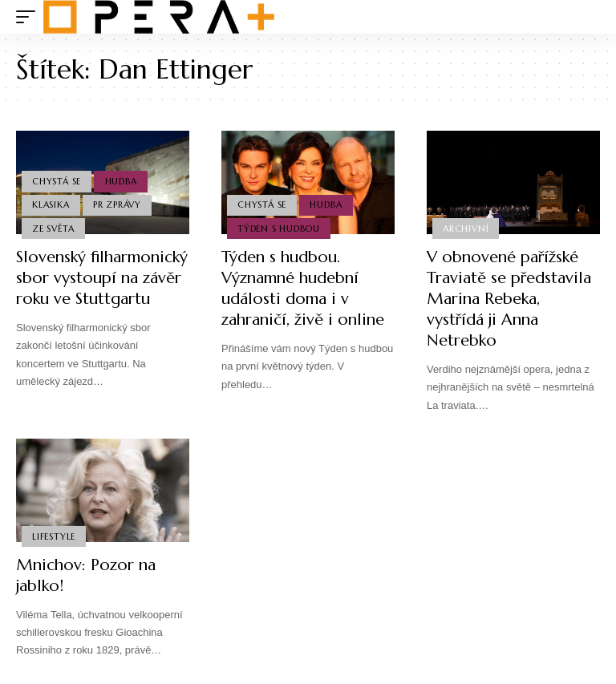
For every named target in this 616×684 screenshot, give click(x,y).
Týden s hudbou (279, 229)
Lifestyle (54, 536)
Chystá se (57, 181)
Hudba (121, 181)
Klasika (51, 204)
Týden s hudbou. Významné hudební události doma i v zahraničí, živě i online (303, 288)
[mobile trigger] (30, 17)
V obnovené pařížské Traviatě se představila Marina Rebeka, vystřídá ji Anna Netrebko (509, 299)
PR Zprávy (117, 204)
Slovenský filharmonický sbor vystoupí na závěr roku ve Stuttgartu (102, 278)
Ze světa (53, 229)
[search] (588, 17)
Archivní (466, 229)
